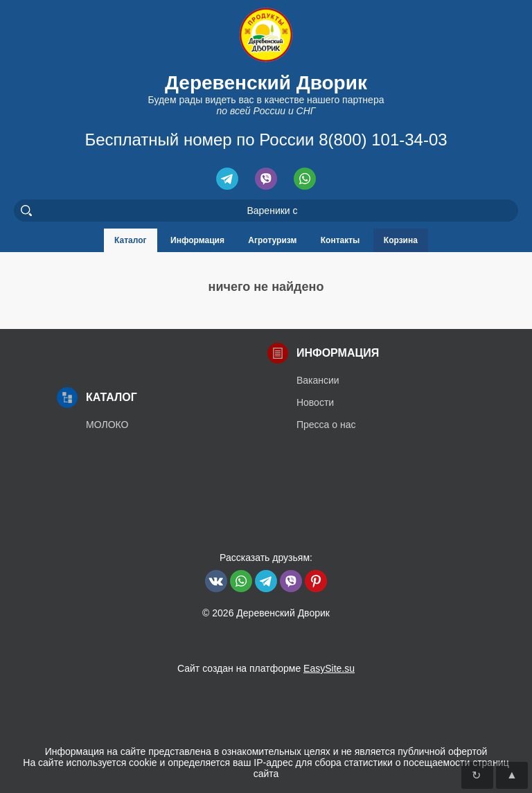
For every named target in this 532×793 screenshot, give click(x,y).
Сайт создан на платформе (266, 668)
